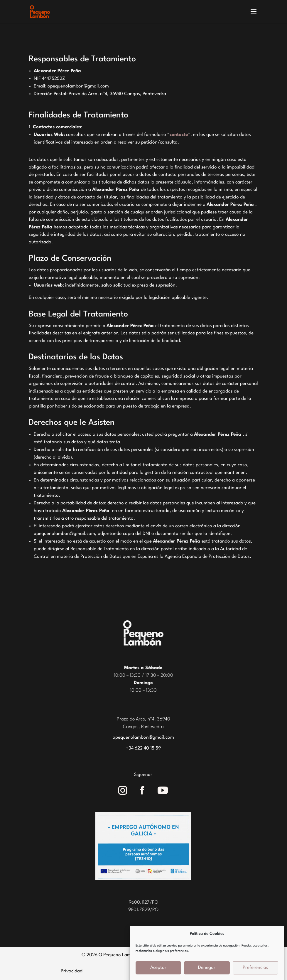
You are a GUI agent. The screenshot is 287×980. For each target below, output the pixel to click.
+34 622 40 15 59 (143, 748)
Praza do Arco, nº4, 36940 (143, 719)
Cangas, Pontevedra (143, 727)
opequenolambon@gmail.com (143, 737)
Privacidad (72, 971)
